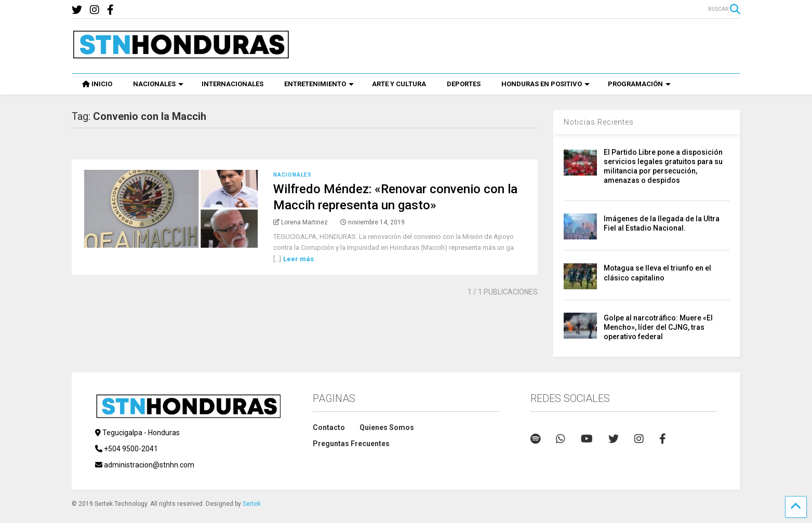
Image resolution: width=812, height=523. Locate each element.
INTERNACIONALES (232, 84)
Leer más (298, 259)
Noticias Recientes (599, 122)
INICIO (97, 84)
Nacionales (292, 175)
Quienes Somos (387, 427)
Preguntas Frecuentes (351, 444)
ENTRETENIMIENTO (319, 84)
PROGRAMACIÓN (639, 84)
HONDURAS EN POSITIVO (545, 84)
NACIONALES (158, 84)
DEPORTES (464, 84)
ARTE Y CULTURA (399, 84)
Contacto (329, 427)
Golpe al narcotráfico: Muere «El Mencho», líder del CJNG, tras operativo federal (658, 327)
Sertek (252, 504)
